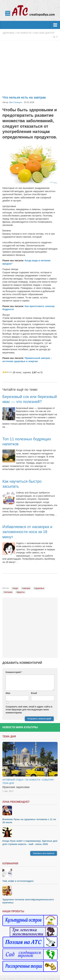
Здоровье (9, 33)
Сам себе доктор (44, 33)
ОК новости (24, 33)
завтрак (26, 588)
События (48, 780)
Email (34, 693)
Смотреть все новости (44, 853)
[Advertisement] (30, 66)
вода (16, 588)
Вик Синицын (16, 102)
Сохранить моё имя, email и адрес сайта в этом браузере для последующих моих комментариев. (29, 710)
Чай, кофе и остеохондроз (18, 881)
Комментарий (14, 672)
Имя (8, 693)
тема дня (8, 783)
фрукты (21, 592)
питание (8, 592)
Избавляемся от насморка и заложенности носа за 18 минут (27, 532)
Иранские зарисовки (16, 787)
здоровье (40, 588)
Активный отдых (13, 780)
